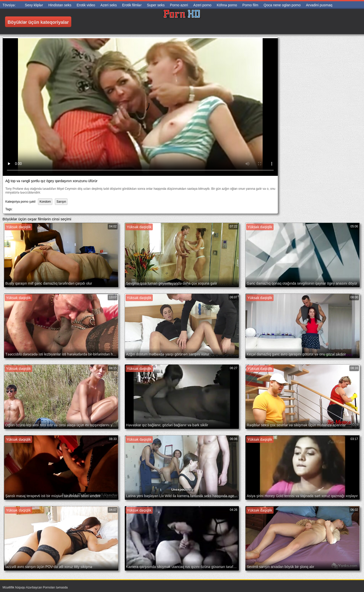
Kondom (45, 202)
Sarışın (61, 202)
